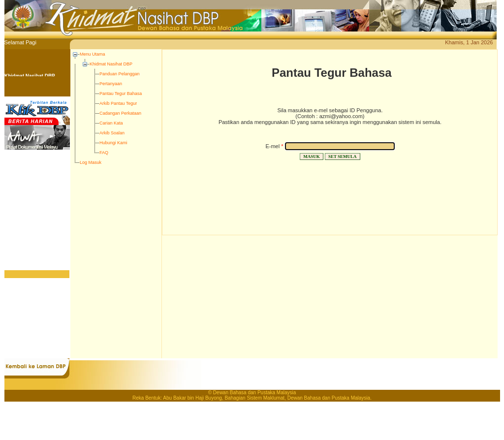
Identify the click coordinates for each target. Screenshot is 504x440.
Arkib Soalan (112, 133)
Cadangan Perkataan (120, 113)
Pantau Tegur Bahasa (121, 94)
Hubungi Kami (113, 143)
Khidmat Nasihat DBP (111, 64)
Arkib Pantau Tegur (118, 103)
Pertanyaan (111, 84)
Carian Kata (111, 123)
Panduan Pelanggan (120, 74)
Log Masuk (91, 162)
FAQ (104, 153)
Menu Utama (93, 54)
